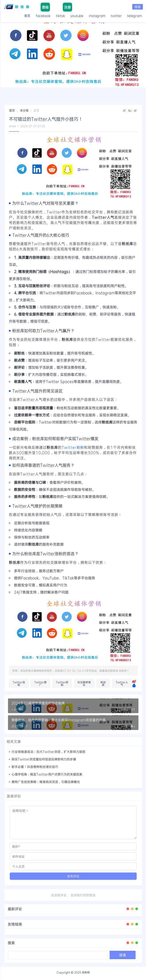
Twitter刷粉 (73, 447)
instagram (97, 16)
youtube (77, 16)
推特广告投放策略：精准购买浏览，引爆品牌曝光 (46, 782)
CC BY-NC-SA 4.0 (74, 671)
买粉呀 (123, 671)
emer (13, 126)
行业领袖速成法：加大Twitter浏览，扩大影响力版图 (48, 752)
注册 (67, 7)
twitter (116, 16)
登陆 (45, 7)
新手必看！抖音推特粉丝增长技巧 (35, 767)
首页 (27, 16)
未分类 (24, 110)
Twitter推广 (40, 683)
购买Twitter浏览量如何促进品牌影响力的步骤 (44, 759)
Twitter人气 (122, 683)
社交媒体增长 (84, 683)
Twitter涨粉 (19, 683)
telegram (135, 16)
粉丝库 (103, 683)
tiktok (60, 16)
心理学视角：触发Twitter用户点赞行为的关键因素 (47, 774)
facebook (43, 16)
